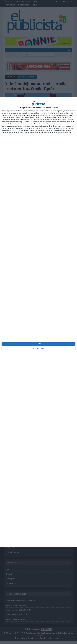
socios (21, 111)
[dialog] (38, 322)
